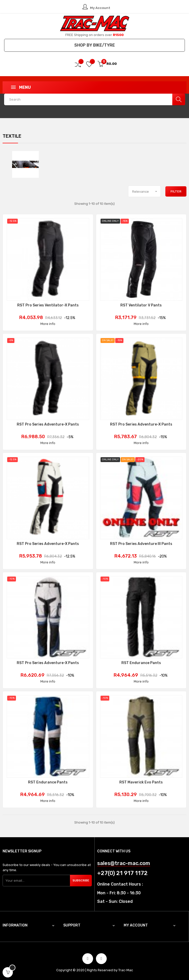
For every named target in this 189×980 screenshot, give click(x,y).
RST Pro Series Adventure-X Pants (48, 425)
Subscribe (81, 881)
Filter (176, 191)
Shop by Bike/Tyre (95, 45)
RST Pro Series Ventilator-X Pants (48, 305)
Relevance (146, 191)
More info (48, 324)
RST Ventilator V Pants (141, 305)
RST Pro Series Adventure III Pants (141, 544)
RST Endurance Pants (141, 663)
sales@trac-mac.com (124, 863)
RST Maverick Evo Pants (141, 782)
